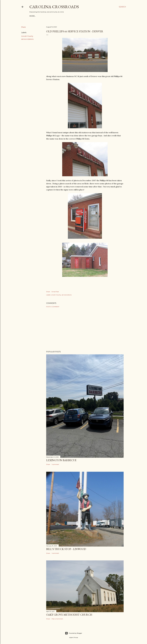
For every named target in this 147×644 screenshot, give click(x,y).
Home (32, 16)
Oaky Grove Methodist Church (69, 615)
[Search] (122, 7)
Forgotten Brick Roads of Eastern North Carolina (68, 16)
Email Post (55, 292)
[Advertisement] (85, 329)
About (39, 16)
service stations (27, 39)
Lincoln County (27, 36)
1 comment (55, 464)
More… (98, 16)
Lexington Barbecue (61, 460)
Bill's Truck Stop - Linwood (66, 549)
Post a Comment (53, 307)
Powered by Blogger (74, 633)
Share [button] (23, 27)
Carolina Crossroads (54, 7)
